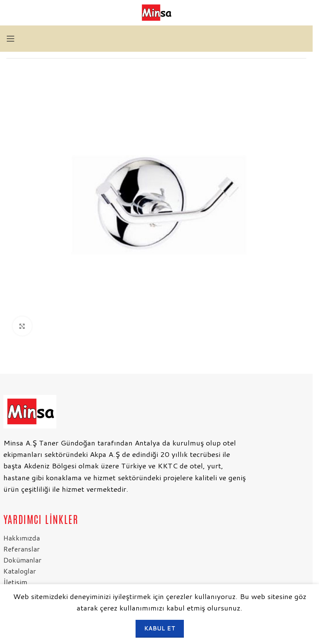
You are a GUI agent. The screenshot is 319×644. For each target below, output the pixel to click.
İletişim (15, 582)
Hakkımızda (22, 538)
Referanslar (22, 549)
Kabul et (160, 628)
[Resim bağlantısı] (30, 411)
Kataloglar (20, 571)
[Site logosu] (156, 12)
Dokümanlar (22, 560)
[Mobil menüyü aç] (11, 39)
